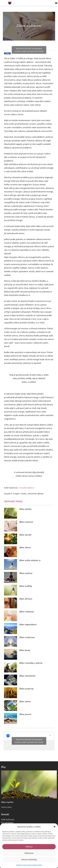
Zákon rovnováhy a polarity (31, 663)
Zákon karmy (25, 650)
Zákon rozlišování (27, 612)
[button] (55, 827)
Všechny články (6, 807)
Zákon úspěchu (25, 509)
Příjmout (29, 847)
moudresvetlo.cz (27, 488)
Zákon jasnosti (25, 714)
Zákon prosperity (26, 689)
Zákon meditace (26, 573)
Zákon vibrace (25, 547)
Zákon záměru (25, 701)
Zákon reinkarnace (27, 637)
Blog (3, 767)
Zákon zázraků (25, 535)
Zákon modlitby (26, 586)
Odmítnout (29, 853)
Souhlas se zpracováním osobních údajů (29, 865)
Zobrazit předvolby (29, 859)
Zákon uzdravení (26, 522)
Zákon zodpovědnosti (28, 624)
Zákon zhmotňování (27, 676)
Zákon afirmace (26, 599)
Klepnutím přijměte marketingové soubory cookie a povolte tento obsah (29, 50)
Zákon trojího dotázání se (30, 560)
